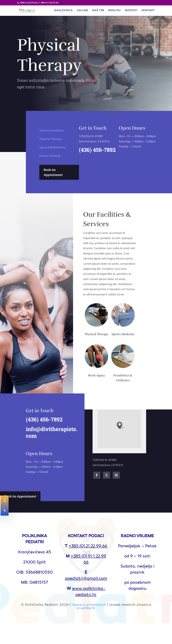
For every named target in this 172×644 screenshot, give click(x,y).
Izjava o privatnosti (89, 605)
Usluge (82, 11)
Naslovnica (63, 11)
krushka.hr (86, 608)
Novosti (131, 11)
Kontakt (148, 11)
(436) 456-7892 (97, 150)
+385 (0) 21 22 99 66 (88, 546)
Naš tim (98, 11)
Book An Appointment (53, 172)
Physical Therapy (50, 138)
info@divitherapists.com (50, 432)
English (114, 11)
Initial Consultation (52, 130)
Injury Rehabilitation (52, 146)
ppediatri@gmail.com (86, 579)
